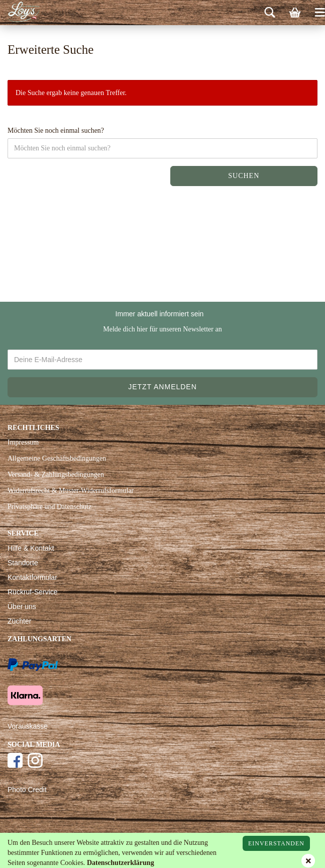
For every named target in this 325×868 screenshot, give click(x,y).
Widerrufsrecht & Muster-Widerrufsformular (71, 491)
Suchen (244, 176)
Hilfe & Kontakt (31, 548)
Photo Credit (27, 790)
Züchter (19, 621)
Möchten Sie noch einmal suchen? (56, 131)
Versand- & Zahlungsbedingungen (56, 474)
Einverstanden (276, 843)
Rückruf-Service (33, 592)
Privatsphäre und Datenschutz (49, 507)
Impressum (23, 442)
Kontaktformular (32, 577)
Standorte (23, 563)
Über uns (22, 606)
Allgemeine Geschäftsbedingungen (57, 458)
